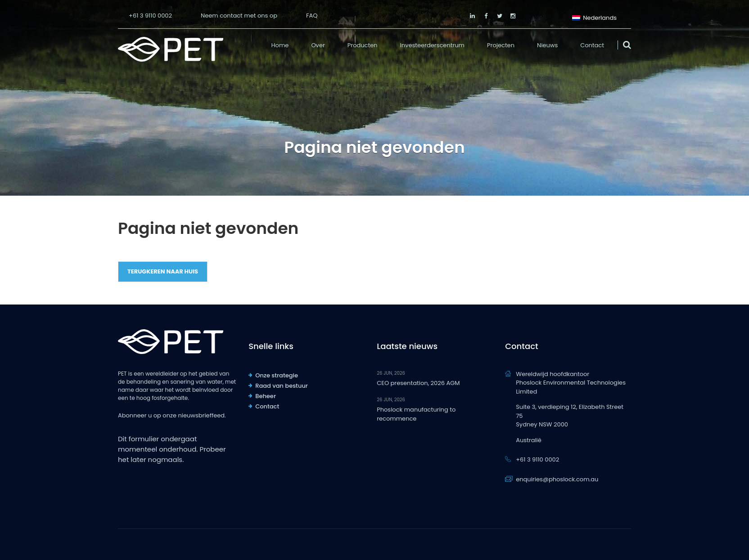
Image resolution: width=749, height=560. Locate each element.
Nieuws (547, 45)
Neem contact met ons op (239, 16)
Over (318, 45)
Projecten (501, 45)
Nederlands (594, 17)
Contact (592, 45)
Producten (363, 45)
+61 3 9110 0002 (150, 16)
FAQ (312, 16)
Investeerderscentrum (432, 45)
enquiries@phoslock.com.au (557, 479)
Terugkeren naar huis (163, 271)
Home (280, 45)
